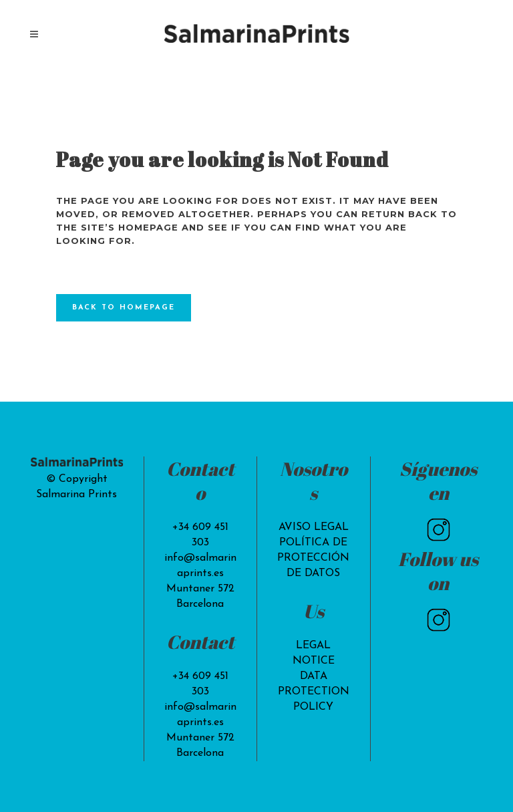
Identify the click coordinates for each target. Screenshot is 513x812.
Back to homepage (124, 308)
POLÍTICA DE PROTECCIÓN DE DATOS (313, 558)
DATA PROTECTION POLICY (314, 692)
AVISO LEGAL (314, 527)
